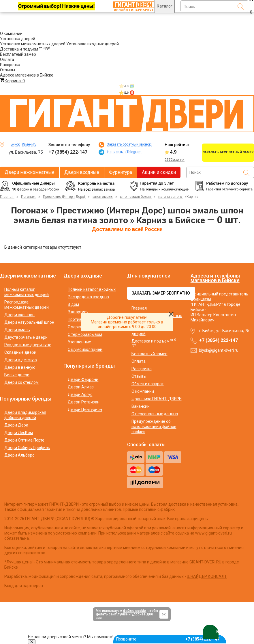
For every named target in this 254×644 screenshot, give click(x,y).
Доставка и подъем (25, 49)
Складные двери (20, 352)
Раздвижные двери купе (28, 345)
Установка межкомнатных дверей (33, 44)
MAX (217, 632)
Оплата (7, 59)
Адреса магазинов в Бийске (27, 75)
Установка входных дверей (93, 44)
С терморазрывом (85, 334)
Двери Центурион (85, 410)
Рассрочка (10, 65)
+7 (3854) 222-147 (68, 152)
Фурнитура (121, 172)
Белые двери (17, 375)
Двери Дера (16, 425)
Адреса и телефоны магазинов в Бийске (215, 278)
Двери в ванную (20, 367)
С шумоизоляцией (85, 349)
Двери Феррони (83, 379)
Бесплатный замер (18, 54)
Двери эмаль (17, 330)
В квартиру (78, 312)
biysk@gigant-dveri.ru (219, 350)
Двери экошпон (19, 315)
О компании (11, 33)
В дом (73, 304)
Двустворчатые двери (26, 337)
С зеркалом (79, 327)
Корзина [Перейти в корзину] (12, 81)
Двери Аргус (80, 394)
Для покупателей (149, 276)
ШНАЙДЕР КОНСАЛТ (207, 576)
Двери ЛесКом (19, 433)
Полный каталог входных (92, 289)
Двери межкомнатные (30, 172)
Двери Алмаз (81, 387)
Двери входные (82, 172)
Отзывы (7, 70)
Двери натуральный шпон (29, 322)
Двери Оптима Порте (24, 440)
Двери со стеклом (21, 382)
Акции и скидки (159, 172)
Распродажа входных (89, 297)
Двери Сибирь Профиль (27, 448)
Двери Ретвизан (84, 402)
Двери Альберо (19, 455)
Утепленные (79, 342)
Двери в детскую (21, 360)
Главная (139, 308)
